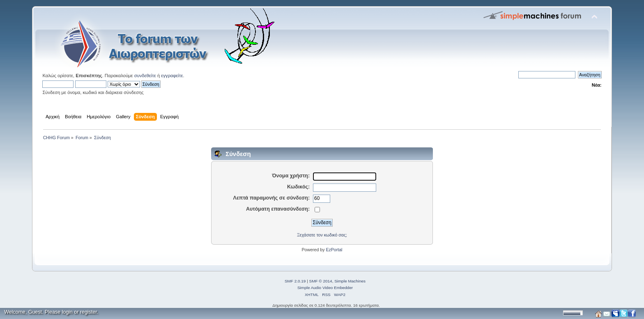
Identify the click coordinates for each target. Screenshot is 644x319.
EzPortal (334, 250)
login (67, 312)
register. (89, 312)
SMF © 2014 (321, 281)
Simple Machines (350, 281)
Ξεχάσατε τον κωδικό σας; (322, 235)
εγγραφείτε (172, 76)
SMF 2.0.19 (295, 281)
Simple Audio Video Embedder (325, 288)
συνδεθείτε (145, 76)
